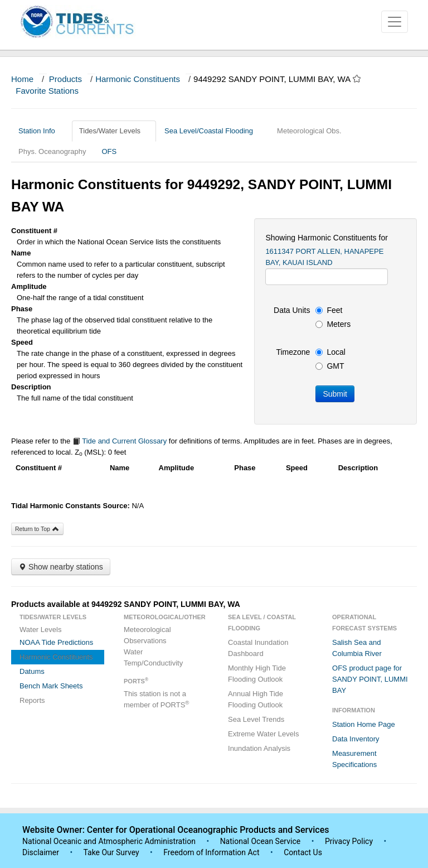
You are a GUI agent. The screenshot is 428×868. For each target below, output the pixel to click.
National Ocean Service (261, 841)
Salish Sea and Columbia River (357, 648)
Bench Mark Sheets (51, 686)
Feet (329, 310)
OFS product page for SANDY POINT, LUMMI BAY (370, 679)
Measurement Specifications (354, 759)
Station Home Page (364, 724)
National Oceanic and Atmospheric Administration (109, 841)
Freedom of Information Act (211, 852)
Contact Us (303, 852)
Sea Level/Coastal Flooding (213, 131)
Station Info (41, 131)
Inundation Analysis (259, 748)
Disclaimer (41, 852)
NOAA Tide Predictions (56, 642)
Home (22, 79)
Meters (333, 324)
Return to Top (37, 529)
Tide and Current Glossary (120, 441)
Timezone (293, 352)
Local (330, 352)
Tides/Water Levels (114, 131)
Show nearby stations (61, 567)
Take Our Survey (112, 852)
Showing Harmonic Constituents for (326, 238)
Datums (32, 671)
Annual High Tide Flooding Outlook (256, 699)
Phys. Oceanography (52, 151)
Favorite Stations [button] (52, 91)
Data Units (292, 310)
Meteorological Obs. (309, 131)
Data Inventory (356, 739)
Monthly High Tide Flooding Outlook (257, 674)
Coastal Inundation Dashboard (258, 648)
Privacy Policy (349, 841)
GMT (330, 366)
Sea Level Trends (256, 719)
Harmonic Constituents (138, 79)
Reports (32, 700)
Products (65, 79)
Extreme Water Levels (263, 734)
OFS (109, 151)
